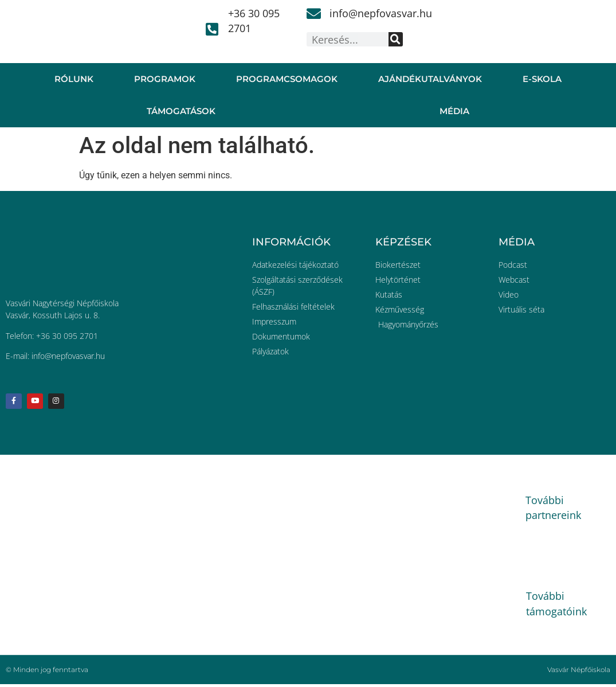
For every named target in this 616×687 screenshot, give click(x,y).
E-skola (542, 79)
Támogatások (181, 111)
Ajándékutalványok (430, 79)
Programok (165, 79)
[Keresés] (396, 39)
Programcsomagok (287, 79)
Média (454, 111)
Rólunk (74, 79)
